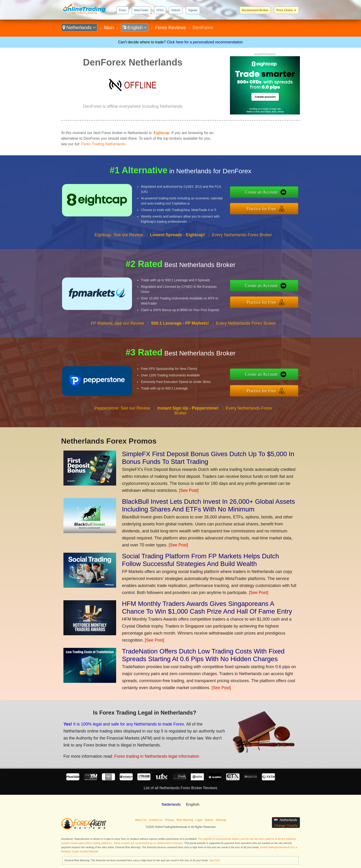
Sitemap (221, 820)
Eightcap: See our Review (119, 235)
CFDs (160, 10)
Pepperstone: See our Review (122, 408)
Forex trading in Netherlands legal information (157, 756)
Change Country (286, 826)
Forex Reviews (170, 28)
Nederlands (171, 804)
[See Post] (189, 490)
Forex (123, 10)
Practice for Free (261, 209)
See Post (215, 860)
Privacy (169, 820)
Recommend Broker (255, 10)
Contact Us (156, 820)
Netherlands (79, 28)
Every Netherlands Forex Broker (242, 235)
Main (109, 28)
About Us (141, 820)
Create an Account (261, 192)
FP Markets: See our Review (117, 323)
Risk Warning (185, 820)
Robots (176, 10)
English (135, 28)
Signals (193, 10)
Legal (199, 820)
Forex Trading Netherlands (103, 144)
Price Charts (286, 10)
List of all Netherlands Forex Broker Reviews (180, 788)
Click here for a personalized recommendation (205, 42)
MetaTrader (141, 10)
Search (209, 820)
